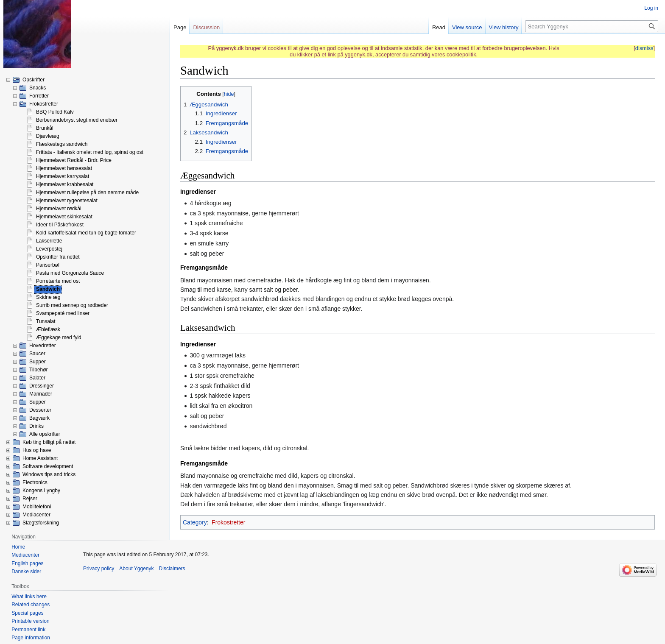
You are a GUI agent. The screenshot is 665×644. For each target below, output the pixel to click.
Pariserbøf (48, 265)
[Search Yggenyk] (592, 26)
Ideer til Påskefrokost (60, 225)
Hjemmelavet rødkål (59, 209)
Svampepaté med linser (63, 313)
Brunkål (45, 128)
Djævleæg (48, 136)
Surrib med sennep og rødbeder (72, 305)
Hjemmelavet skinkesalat (64, 217)
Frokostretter (228, 522)
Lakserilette (49, 241)
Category (195, 522)
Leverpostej (49, 249)
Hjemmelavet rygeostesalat (67, 201)
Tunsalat (46, 321)
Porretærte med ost (58, 281)
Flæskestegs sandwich (62, 144)
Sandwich (48, 289)
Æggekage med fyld (59, 337)
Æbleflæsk (48, 329)
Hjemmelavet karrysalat (63, 176)
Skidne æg (48, 297)
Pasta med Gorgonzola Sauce (70, 273)
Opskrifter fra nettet (58, 257)
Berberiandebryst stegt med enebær (77, 120)
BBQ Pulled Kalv (55, 112)
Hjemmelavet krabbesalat (65, 184)
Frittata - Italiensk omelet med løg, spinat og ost (90, 152)
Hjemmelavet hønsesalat (64, 168)
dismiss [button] (644, 48)
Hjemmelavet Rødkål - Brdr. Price (74, 160)
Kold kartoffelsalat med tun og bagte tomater (86, 233)
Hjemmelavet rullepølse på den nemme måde (87, 192)
